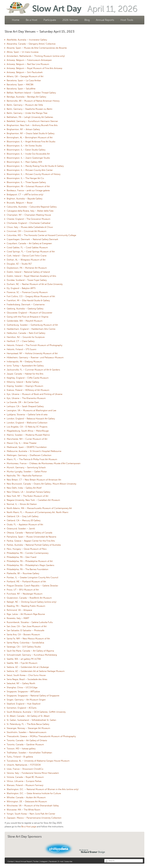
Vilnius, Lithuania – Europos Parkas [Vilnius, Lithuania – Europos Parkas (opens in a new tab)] (24, 781)
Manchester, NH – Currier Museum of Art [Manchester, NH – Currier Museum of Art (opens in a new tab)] (27, 439)
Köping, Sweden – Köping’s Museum (25, 386)
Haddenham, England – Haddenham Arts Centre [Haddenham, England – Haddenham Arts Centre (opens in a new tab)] (31, 329)
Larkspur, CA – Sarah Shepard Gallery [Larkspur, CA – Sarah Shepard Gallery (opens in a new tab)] (25, 406)
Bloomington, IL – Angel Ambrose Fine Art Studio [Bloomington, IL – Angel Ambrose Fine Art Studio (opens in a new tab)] (31, 142)
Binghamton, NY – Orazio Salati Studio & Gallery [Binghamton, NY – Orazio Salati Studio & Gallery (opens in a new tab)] (31, 133)
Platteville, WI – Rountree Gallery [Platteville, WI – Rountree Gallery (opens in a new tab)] (23, 573)
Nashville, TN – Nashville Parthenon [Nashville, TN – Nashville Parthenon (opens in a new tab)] (24, 476)
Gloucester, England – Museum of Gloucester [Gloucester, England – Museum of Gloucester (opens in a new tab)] (29, 313)
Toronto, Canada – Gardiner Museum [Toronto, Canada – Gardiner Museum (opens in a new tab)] (25, 744)
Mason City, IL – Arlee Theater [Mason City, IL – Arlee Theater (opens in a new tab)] (22, 443)
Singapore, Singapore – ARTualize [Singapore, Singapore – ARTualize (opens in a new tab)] (23, 692)
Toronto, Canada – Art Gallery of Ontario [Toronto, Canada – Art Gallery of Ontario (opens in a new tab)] (27, 740)
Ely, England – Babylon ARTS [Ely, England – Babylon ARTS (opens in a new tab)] (21, 288)
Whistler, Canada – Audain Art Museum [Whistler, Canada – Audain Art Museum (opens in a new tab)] (26, 797)
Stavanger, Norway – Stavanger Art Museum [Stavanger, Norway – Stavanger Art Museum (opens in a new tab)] (28, 728)
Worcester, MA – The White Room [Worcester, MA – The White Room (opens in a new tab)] (23, 810)
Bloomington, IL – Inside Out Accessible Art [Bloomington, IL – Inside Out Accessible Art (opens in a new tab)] (28, 154)
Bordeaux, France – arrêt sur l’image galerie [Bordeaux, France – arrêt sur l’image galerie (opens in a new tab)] (28, 190)
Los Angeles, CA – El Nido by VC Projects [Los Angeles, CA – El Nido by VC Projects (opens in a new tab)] (27, 427)
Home (16, 20)
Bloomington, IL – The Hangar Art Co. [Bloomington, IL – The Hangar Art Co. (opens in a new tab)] (26, 178)
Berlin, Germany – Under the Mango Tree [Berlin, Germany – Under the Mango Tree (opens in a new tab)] (27, 113)
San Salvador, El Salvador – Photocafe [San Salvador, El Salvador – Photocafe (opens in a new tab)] (25, 630)
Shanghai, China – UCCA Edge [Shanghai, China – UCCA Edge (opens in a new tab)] (22, 687)
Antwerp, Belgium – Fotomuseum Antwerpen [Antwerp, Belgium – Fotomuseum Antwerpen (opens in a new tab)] (29, 60)
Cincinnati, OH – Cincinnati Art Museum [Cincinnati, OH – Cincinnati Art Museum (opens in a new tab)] (27, 231)
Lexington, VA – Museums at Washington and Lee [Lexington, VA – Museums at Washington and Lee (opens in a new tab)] (31, 410)
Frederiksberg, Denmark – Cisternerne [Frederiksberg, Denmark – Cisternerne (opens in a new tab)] (26, 305)
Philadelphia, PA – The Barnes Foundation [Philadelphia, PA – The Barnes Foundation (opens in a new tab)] (28, 569)
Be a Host (32, 20)
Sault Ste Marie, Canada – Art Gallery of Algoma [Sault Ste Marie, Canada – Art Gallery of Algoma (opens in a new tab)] (30, 651)
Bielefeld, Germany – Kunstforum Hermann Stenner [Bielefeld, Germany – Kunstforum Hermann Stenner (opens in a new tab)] (32, 121)
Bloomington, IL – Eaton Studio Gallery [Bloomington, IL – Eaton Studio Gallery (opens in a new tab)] (26, 150)
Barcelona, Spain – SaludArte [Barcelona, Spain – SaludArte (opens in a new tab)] (21, 89)
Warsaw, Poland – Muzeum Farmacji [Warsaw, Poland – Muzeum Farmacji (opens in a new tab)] (25, 785)
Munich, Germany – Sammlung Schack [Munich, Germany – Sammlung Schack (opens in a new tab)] (26, 467)
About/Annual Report (24, 861)
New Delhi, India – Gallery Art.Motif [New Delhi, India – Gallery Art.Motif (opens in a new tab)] (24, 488)
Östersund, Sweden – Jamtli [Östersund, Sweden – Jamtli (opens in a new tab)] (21, 529)
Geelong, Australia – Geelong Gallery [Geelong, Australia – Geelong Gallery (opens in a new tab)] (25, 309)
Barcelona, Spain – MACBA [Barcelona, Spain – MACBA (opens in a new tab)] (20, 85)
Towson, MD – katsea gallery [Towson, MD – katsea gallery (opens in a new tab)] (21, 749)
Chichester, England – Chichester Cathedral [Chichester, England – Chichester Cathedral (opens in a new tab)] (29, 223)
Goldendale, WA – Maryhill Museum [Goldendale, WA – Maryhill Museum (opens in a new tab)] (25, 321)
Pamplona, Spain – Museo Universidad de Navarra (31, 537)
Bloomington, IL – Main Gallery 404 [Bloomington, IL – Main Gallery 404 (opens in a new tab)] (24, 162)
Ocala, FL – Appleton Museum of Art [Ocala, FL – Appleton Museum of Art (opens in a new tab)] (25, 524)
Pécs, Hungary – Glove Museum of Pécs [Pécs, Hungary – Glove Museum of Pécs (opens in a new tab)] (27, 549)
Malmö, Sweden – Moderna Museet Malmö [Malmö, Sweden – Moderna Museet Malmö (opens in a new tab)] (28, 435)
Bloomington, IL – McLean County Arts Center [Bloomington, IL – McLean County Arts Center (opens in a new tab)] (30, 170)
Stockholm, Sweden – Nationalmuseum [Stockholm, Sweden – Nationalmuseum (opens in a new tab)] (27, 732)
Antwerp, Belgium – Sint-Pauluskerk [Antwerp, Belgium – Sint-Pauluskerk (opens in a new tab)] (25, 72)
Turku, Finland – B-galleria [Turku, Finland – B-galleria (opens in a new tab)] (20, 757)
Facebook (53, 861)
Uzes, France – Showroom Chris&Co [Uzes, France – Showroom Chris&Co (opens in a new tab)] (25, 769)
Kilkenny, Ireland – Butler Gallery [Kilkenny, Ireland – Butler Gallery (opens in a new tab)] (23, 382)
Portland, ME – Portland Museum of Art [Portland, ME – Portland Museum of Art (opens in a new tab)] (26, 582)
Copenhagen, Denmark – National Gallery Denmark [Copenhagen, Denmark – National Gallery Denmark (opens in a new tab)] (32, 239)
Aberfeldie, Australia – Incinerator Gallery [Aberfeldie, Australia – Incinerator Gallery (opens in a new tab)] (27, 40)
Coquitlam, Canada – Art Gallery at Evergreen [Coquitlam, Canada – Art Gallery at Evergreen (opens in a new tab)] (29, 243)
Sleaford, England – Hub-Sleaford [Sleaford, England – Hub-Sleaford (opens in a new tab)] (23, 704)
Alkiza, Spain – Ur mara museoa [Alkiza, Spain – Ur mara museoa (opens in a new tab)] (23, 52)
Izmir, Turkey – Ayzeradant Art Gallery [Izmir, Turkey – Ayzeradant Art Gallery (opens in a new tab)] (25, 366)
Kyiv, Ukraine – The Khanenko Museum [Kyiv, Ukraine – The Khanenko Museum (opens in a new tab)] (26, 398)
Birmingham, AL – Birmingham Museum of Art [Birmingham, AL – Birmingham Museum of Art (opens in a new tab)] (30, 137)
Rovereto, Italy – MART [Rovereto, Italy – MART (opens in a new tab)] (18, 618)
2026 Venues (70, 20)
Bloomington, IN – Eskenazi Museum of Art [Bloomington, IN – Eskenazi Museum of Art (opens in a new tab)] (28, 186)
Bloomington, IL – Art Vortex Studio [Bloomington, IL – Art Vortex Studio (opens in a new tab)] (24, 146)
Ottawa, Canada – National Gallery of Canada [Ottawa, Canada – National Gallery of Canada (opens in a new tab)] (29, 533)
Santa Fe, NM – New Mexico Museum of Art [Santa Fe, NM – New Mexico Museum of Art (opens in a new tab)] (28, 639)
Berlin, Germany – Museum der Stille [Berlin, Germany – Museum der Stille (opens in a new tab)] (25, 105)
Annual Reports (105, 20)
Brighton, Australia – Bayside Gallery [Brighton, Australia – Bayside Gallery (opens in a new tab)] (25, 199)
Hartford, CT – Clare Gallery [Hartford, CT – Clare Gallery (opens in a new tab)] (21, 341)
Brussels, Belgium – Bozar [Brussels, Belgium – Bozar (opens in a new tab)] (20, 203)
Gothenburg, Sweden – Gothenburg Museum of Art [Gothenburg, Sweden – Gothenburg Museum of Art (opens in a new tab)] (32, 325)
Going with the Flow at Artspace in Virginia (28, 317)
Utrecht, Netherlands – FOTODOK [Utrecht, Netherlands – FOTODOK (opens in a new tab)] (24, 765)
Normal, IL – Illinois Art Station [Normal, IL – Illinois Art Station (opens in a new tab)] (22, 504)
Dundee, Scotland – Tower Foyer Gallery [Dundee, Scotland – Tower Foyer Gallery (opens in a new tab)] (27, 280)
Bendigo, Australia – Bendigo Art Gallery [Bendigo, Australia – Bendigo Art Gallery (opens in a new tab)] (26, 97)
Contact (11, 861)
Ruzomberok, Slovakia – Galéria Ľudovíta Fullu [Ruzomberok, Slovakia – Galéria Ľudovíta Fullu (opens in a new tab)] (30, 622)
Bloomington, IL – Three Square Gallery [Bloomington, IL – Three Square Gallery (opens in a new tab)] (26, 182)
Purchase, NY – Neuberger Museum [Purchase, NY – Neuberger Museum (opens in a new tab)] (25, 594)
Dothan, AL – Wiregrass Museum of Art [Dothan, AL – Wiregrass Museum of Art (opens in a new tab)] (26, 260)
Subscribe (68, 861)
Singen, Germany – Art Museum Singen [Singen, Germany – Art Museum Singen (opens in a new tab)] (26, 700)
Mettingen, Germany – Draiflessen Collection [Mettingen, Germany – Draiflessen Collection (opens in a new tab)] (29, 455)
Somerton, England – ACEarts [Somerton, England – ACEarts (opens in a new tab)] (22, 708)
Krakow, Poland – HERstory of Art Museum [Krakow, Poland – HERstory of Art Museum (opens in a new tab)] (28, 390)
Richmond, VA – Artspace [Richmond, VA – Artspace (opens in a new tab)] (19, 610)
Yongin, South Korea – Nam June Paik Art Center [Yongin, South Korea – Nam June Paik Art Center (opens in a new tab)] (31, 814)
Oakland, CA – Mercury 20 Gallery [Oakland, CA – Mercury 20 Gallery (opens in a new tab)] (24, 520)
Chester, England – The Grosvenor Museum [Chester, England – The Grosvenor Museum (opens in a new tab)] (29, 219)
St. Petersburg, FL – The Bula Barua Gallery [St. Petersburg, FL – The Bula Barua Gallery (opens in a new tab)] (28, 724)
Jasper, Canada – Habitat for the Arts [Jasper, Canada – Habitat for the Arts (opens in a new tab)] (25, 374)
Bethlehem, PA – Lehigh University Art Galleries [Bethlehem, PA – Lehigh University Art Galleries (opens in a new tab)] (30, 117)
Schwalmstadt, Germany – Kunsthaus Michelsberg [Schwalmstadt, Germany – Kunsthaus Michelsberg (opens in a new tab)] (32, 655)
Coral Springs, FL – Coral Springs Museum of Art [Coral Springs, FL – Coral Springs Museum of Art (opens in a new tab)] (31, 252)
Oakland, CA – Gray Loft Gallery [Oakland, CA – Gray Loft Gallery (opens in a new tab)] (23, 516)
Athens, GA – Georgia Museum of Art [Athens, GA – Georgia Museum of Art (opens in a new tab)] (25, 76)
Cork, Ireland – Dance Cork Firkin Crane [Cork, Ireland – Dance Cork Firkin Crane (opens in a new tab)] (27, 256)
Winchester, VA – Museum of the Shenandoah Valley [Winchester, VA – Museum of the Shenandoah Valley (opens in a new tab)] (33, 806)
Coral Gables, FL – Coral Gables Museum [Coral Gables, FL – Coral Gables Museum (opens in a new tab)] (27, 247)
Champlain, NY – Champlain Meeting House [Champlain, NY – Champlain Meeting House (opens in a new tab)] (29, 215)
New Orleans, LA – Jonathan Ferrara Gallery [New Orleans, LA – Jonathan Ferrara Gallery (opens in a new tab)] (28, 492)
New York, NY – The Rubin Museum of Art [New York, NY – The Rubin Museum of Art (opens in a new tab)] (28, 496)
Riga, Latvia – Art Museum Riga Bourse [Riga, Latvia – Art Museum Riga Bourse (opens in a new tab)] (26, 614)
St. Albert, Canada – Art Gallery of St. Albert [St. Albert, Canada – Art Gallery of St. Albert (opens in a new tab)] (28, 716)
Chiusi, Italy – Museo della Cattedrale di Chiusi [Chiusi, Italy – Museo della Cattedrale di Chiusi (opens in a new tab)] (30, 227)
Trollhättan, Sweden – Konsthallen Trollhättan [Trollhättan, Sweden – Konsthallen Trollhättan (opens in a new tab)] (29, 753)
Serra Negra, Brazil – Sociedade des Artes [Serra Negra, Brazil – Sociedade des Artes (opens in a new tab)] (27, 679)
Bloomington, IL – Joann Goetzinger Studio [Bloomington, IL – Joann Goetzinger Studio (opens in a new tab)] (28, 158)
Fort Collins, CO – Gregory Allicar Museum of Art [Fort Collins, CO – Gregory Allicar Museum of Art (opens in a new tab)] (31, 296)
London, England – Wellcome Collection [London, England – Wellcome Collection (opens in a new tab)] (27, 423)
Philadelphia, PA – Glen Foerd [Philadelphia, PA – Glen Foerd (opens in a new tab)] (21, 557)
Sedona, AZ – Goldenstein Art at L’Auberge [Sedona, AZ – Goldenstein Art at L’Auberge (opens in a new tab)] (28, 667)
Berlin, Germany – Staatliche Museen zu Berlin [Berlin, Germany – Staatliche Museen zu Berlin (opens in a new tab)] (30, 109)
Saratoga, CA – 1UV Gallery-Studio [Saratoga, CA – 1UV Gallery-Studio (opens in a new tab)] (24, 647)
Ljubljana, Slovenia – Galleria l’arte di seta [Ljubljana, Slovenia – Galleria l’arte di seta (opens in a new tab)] (27, 415)
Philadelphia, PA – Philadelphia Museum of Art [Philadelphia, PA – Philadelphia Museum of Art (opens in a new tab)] (30, 561)
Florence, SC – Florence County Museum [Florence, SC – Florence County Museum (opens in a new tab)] (27, 292)
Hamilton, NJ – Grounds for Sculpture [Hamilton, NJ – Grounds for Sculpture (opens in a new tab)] (26, 337)
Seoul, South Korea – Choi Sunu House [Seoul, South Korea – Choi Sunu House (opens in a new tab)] (26, 675)
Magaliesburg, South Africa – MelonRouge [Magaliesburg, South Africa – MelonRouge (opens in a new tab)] (28, 431)
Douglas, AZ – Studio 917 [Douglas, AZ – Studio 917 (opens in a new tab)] (19, 264)
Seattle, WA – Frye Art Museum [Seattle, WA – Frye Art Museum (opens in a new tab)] (22, 663)
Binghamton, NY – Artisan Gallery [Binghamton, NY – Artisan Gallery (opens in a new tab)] (23, 129)
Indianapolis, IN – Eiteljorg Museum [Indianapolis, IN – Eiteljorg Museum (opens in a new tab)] (24, 362)
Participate (50, 20)
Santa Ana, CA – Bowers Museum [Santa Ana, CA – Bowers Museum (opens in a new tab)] (23, 634)
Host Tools (127, 20)
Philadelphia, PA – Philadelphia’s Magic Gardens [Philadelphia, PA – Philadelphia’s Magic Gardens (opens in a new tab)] (30, 565)
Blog (87, 20)
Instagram (44, 861)
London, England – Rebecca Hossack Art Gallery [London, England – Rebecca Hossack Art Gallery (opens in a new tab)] (31, 419)
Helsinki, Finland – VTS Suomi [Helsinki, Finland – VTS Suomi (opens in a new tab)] (21, 349)
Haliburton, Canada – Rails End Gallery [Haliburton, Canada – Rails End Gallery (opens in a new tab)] (26, 333)
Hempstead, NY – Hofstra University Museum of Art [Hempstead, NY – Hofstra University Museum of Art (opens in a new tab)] (32, 353)
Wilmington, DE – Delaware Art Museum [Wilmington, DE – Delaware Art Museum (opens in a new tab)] (27, 802)
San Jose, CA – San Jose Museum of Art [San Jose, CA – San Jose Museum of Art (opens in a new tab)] (27, 626)
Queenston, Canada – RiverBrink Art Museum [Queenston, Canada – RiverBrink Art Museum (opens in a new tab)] (29, 598)
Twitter (36, 861)
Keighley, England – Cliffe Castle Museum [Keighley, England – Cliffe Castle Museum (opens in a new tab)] (28, 378)
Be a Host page (29, 827)
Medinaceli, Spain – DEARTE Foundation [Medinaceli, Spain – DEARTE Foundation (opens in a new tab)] (27, 447)
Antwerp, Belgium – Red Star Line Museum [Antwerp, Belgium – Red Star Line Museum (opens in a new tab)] (28, 64)
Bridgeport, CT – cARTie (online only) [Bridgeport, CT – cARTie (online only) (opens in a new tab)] (25, 195)
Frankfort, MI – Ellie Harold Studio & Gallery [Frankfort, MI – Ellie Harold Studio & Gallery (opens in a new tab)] (28, 300)
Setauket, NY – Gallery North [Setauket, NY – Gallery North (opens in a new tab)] (21, 683)
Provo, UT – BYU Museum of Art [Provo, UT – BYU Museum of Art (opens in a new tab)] (23, 590)
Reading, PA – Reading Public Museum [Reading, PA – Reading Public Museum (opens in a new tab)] (26, 606)
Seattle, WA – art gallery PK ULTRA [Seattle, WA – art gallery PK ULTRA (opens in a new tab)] (24, 659)
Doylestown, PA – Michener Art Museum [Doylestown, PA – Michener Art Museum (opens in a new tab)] (27, 268)
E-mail (61, 861)
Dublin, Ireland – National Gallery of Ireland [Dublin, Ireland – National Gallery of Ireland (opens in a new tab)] (28, 272)
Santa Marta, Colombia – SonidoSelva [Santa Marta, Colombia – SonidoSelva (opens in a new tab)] (25, 643)
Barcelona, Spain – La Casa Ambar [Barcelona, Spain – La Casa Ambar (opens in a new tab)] (24, 80)
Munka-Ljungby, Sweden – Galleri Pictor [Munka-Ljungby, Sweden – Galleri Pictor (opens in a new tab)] (27, 472)
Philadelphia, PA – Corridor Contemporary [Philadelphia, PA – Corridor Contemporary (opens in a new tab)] (28, 553)
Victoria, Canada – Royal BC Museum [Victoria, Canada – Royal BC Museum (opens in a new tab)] (25, 777)
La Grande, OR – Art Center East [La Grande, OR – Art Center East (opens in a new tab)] (23, 402)
